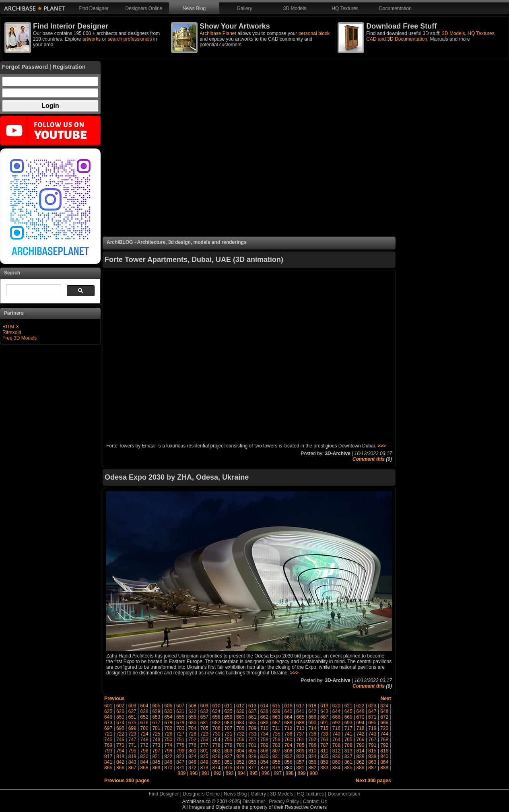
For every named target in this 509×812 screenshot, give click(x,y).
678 (168, 723)
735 (276, 734)
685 (252, 723)
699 (132, 728)
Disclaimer (254, 802)
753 (204, 740)
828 (240, 756)
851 (228, 762)
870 (168, 768)
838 (360, 756)
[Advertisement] (249, 149)
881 (300, 768)
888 (384, 768)
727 (180, 734)
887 (372, 768)
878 (264, 768)
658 (216, 717)
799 (180, 751)
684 (240, 723)
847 (180, 762)
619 (324, 706)
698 (120, 728)
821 (156, 756)
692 (336, 723)
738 (312, 734)
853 (252, 762)
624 (384, 706)
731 (228, 734)
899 (302, 773)
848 (192, 762)
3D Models (295, 8)
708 (240, 728)
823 (180, 756)
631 (180, 711)
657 (204, 717)
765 (348, 740)
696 (384, 723)
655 (180, 717)
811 (324, 751)
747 (132, 740)
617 (300, 706)
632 (192, 711)
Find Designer (94, 8)
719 (372, 728)
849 (204, 762)
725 (156, 734)
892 (218, 773)
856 (289, 762)
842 (120, 762)
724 (144, 734)
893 (230, 773)
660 (240, 717)
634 (216, 711)
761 (300, 740)
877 (252, 768)
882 (312, 768)
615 (276, 706)
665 (300, 717)
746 (120, 740)
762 (312, 740)
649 (108, 717)
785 (300, 745)
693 (348, 723)
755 (228, 740)
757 (252, 740)
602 (120, 706)
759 (276, 740)
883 (324, 768)
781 (252, 745)
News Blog (194, 8)
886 (360, 768)
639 (276, 711)
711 (276, 728)
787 (324, 745)
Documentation (395, 8)
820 (144, 756)
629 (156, 711)
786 (312, 745)
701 (156, 728)
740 (336, 734)
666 (312, 717)
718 (360, 728)
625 (108, 711)
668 (336, 717)
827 (228, 756)
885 (348, 768)
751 (180, 740)
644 (336, 711)
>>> (382, 446)
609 (204, 706)
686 (264, 723)
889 (181, 773)
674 (120, 723)
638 (264, 711)
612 (240, 706)
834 (312, 756)
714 (312, 728)
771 (132, 745)
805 (252, 751)
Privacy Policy (284, 802)
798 (168, 751)
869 (156, 768)
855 (276, 762)
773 (156, 745)
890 (194, 773)
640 (289, 711)
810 (312, 751)
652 (144, 717)
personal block (314, 33)
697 (108, 728)
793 (108, 751)
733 (252, 734)
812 (336, 751)
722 (120, 734)
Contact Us (315, 802)
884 (336, 768)
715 (324, 728)
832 (289, 756)
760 (289, 740)
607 (180, 706)
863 (372, 762)
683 (228, 723)
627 (132, 711)
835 (324, 756)
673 (108, 723)
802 (216, 751)
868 (144, 768)
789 (348, 745)
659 (228, 717)
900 (313, 773)
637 (252, 711)
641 (300, 711)
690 (312, 723)
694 (360, 723)
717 (348, 728)
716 (336, 728)
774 (168, 745)
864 (384, 762)
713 (300, 728)
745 (108, 740)
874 (216, 768)
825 (204, 756)
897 (278, 773)
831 (276, 756)
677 (156, 723)
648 (384, 711)
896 (266, 773)
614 (264, 706)
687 (276, 723)
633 (204, 711)
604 (144, 706)
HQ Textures (345, 8)
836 (336, 756)
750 (168, 740)
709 (252, 728)
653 (156, 717)
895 (253, 773)
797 (156, 751)
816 (384, 751)
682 (216, 723)
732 (240, 734)
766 (360, 740)
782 (264, 745)
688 (289, 723)
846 (168, 762)
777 (204, 745)
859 (324, 762)
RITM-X (11, 327)
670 (360, 717)
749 (156, 740)
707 (228, 728)
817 (108, 756)
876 (240, 768)
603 (132, 706)
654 (168, 717)
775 (180, 745)
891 (206, 773)
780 (240, 745)
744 (384, 734)
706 (216, 728)
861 (348, 762)
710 (264, 728)
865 (108, 768)
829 (252, 756)
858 (312, 762)
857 (300, 762)
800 (192, 751)
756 (240, 740)
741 (348, 734)
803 (228, 751)
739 (324, 734)
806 (264, 751)
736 (289, 734)
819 (132, 756)
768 (384, 740)
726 (168, 734)
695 (372, 723)
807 (276, 751)
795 (132, 751)
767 (372, 740)
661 (252, 717)
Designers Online (144, 8)
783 (276, 745)
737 (300, 734)
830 (264, 756)
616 (289, 706)
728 (192, 734)
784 (289, 745)
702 (168, 728)
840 (384, 756)
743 (372, 734)
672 (384, 717)
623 (372, 706)
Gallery (244, 8)
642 (312, 711)
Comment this (369, 459)
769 (108, 745)
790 (360, 745)
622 (360, 706)
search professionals (130, 39)
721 (108, 734)
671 (372, 717)
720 (384, 728)
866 (120, 768)
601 (108, 706)
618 (312, 706)
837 (348, 756)
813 (348, 751)
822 (168, 756)
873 (204, 768)
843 (132, 762)
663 (276, 717)
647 (372, 711)
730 (216, 734)
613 (252, 706)
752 (192, 740)
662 (264, 717)
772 (144, 745)
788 (336, 745)
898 (290, 773)
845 (156, 762)
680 (192, 723)
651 (132, 717)
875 (228, 768)
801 (204, 751)
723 (132, 734)
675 (132, 723)
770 (120, 745)
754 (216, 740)
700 (144, 728)
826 (216, 756)
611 (228, 706)
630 (168, 711)
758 (264, 740)
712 (289, 728)
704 (192, 728)
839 (372, 756)
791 (372, 745)
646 (360, 711)
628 (144, 711)
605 (156, 706)
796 (144, 751)
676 (144, 723)
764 (336, 740)
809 (300, 751)
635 (228, 711)
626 (120, 711)
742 (360, 734)
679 (180, 723)
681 (204, 723)
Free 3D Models (20, 338)
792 (384, 745)
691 (324, 723)
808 (289, 751)
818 (120, 756)
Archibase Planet (218, 33)
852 (240, 762)
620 (336, 706)
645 (348, 711)
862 (360, 762)
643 (324, 711)
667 (324, 717)
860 (336, 762)
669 (348, 717)
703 (180, 728)
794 (120, 751)
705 (204, 728)
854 (264, 762)
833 (300, 756)
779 (228, 745)
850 (216, 762)
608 (192, 706)
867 (132, 768)
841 (108, 762)
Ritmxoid (12, 332)
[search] (33, 291)
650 (120, 717)
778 (216, 745)
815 (372, 751)
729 (204, 734)
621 (348, 706)
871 (180, 768)
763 (324, 740)
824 (192, 756)
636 (240, 711)
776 (192, 745)
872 (192, 768)
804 (240, 751)
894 (241, 773)
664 (289, 717)
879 (276, 768)
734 (264, 734)
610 (216, 706)
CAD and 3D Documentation (397, 39)
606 (168, 706)
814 (360, 751)
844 (144, 762)
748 (144, 740)
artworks (92, 39)
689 (300, 723)
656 (192, 717)
